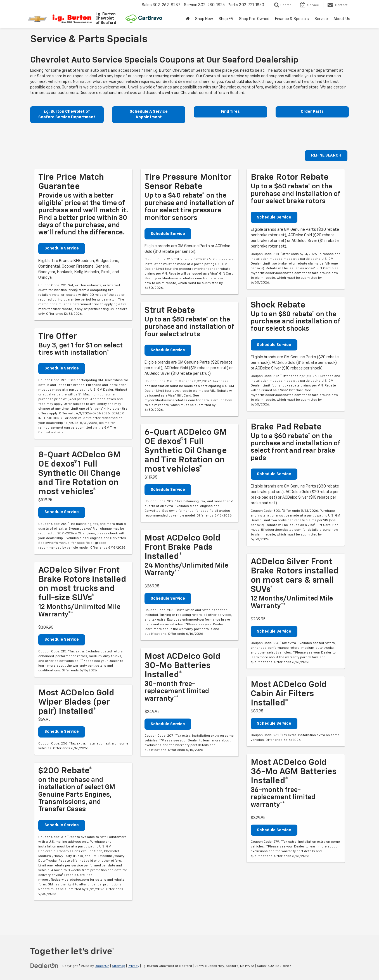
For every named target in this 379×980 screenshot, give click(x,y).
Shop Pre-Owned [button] (254, 19)
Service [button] (321, 19)
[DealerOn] (44, 966)
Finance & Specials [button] (292, 19)
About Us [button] (342, 19)
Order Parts (312, 112)
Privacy (133, 966)
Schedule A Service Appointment (149, 115)
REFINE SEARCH (326, 156)
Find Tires (230, 112)
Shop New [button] (204, 19)
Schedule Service (62, 249)
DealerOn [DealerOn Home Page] (102, 966)
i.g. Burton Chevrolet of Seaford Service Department (67, 115)
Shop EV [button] (226, 19)
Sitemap (119, 966)
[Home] (188, 19)
